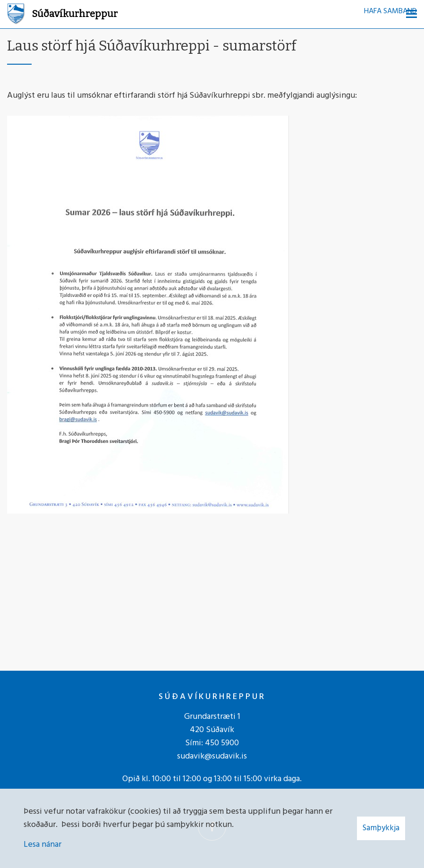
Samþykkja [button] (381, 828)
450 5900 (222, 743)
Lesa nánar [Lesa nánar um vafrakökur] (42, 845)
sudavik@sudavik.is (212, 756)
